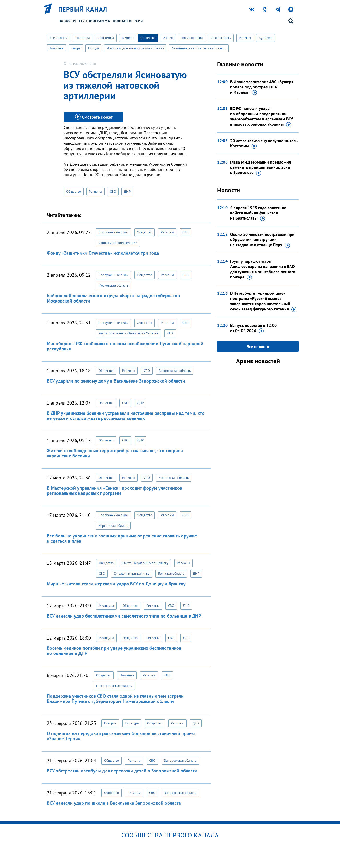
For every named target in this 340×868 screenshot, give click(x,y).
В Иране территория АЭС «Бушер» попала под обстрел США (262, 87)
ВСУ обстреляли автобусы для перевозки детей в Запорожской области (122, 771)
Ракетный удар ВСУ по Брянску (145, 563)
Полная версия (128, 21)
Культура (266, 38)
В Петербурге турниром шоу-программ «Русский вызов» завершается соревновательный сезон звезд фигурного (263, 301)
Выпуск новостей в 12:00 (253, 328)
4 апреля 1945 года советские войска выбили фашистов (258, 213)
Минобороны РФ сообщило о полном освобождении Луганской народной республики (125, 346)
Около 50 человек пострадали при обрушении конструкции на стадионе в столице (262, 240)
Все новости (59, 38)
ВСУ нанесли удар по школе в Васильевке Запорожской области (114, 803)
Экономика (106, 38)
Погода (94, 48)
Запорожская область (175, 371)
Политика (83, 38)
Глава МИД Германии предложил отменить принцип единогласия (261, 167)
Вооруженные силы (114, 232)
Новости (67, 21)
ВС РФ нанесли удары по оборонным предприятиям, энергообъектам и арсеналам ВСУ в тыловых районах (262, 116)
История (110, 723)
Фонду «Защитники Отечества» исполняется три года (103, 253)
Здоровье (57, 48)
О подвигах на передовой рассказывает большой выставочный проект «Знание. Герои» (121, 736)
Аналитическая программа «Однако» (199, 48)
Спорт (76, 48)
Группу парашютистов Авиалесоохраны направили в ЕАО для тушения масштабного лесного (263, 269)
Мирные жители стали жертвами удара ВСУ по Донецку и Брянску (116, 584)
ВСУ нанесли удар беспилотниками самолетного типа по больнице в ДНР (124, 616)
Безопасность (221, 38)
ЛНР (170, 333)
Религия (245, 38)
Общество (148, 38)
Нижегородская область (114, 686)
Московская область (114, 285)
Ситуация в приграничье (132, 573)
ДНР (127, 191)
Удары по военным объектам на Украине (129, 333)
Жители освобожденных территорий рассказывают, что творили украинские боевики (115, 453)
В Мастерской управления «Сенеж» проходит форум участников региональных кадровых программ (114, 491)
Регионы (95, 191)
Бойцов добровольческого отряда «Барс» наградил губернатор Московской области (113, 298)
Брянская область (171, 573)
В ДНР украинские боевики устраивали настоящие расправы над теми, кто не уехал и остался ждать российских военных (126, 416)
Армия (168, 38)
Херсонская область (113, 526)
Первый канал (83, 9)
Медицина (106, 606)
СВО (113, 191)
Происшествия (192, 38)
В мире (127, 38)
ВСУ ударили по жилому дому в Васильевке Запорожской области (116, 381)
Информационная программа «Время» (135, 48)
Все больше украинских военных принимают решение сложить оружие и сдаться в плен (122, 538)
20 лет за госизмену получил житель (264, 143)
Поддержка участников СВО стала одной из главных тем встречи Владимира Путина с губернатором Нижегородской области (115, 699)
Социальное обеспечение (118, 243)
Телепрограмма (94, 21)
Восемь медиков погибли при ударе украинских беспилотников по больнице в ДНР (114, 651)
